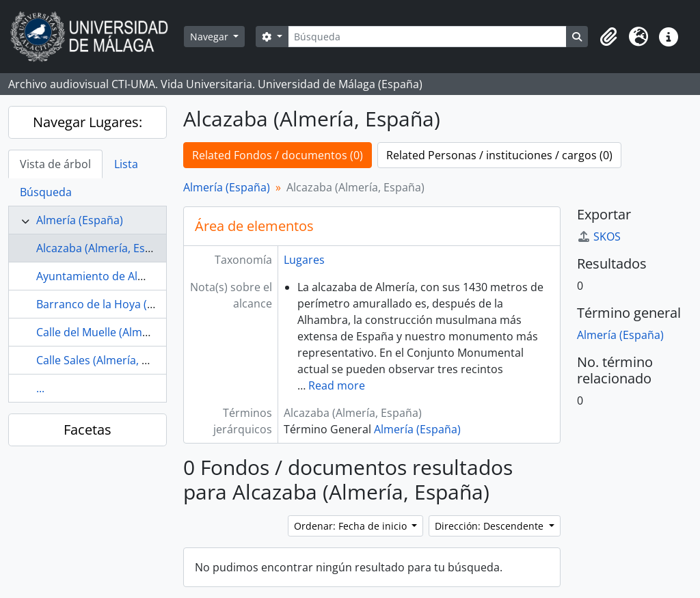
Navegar (211, 37)
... (40, 388)
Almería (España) (80, 220)
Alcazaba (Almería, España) (105, 248)
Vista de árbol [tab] (55, 164)
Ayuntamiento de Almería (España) (125, 276)
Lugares (304, 260)
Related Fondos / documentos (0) (278, 155)
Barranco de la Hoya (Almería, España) (135, 304)
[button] (608, 37)
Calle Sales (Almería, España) (109, 360)
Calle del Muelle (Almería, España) (122, 332)
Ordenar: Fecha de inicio (352, 526)
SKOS (599, 236)
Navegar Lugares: (87, 122)
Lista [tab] (126, 164)
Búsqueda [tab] (46, 192)
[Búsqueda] (427, 37)
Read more (337, 385)
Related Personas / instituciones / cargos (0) (499, 155)
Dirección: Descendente (490, 526)
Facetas (87, 430)
